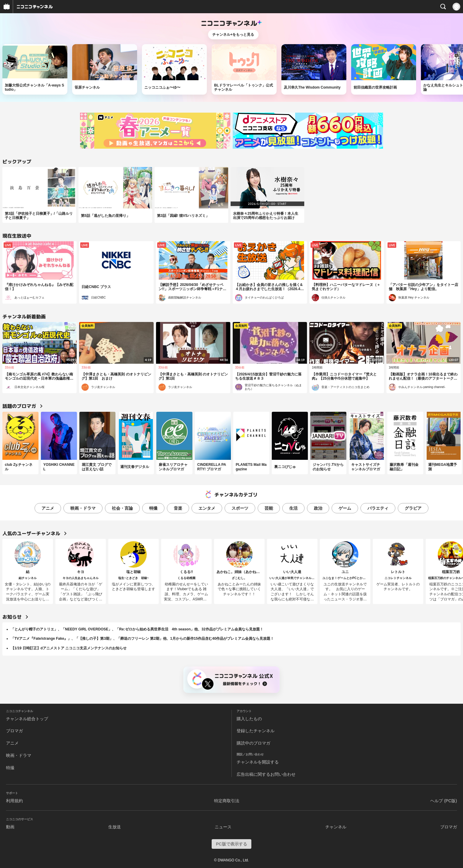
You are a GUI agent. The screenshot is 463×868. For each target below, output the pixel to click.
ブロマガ (14, 731)
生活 (293, 508)
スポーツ (240, 508)
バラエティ (378, 508)
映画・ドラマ (83, 508)
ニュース (223, 827)
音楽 (178, 508)
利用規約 (14, 801)
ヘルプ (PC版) (444, 801)
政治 (318, 508)
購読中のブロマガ (253, 743)
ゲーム (345, 508)
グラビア (413, 508)
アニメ (48, 508)
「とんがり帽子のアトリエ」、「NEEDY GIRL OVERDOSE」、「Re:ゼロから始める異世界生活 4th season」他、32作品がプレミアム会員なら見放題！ (137, 629)
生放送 (115, 827)
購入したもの (249, 719)
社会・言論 (122, 508)
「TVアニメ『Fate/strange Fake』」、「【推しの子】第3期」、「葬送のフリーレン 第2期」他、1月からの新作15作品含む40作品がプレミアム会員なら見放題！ (142, 639)
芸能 (269, 508)
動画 (10, 827)
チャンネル (336, 827)
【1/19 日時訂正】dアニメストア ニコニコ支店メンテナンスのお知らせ (69, 648)
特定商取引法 (227, 801)
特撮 (153, 508)
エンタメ (207, 508)
